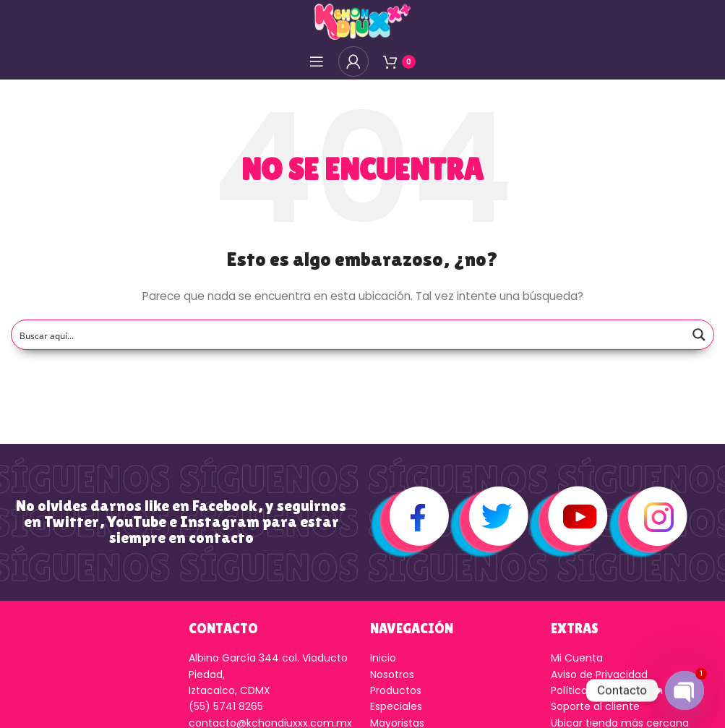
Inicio (383, 658)
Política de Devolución (607, 690)
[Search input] (349, 335)
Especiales (396, 706)
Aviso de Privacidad (599, 675)
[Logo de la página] (362, 21)
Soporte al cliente (595, 706)
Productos (396, 690)
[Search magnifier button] (699, 335)
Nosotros (392, 675)
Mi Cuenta (577, 658)
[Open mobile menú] (317, 61)
